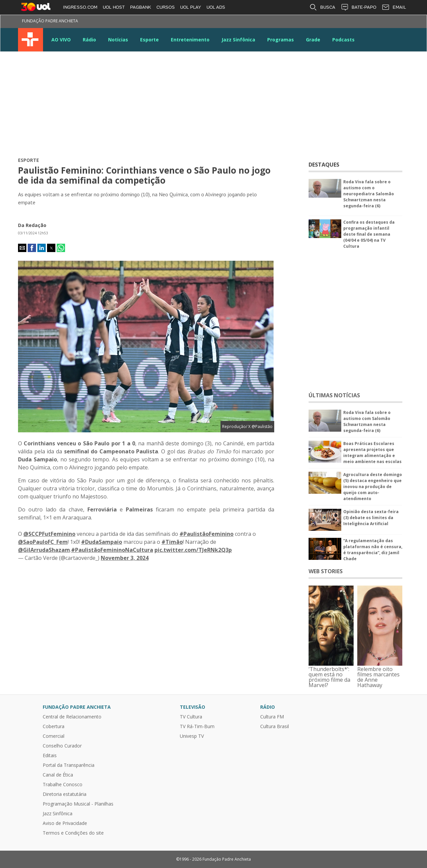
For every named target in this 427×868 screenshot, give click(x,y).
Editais (50, 755)
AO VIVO (61, 40)
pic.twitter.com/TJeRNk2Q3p (193, 550)
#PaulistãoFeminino (206, 534)
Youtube (355, 22)
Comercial (54, 736)
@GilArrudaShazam (44, 550)
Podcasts (343, 40)
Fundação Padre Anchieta (50, 21)
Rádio (89, 40)
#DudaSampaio (102, 542)
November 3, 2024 (125, 558)
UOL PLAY (191, 7)
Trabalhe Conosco (63, 785)
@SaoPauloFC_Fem (43, 542)
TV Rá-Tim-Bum (197, 726)
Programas (281, 40)
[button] (22, 248)
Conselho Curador (62, 746)
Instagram (343, 22)
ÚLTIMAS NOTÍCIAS (334, 395)
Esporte (149, 40)
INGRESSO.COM (80, 7)
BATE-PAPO (358, 7)
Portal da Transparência (69, 765)
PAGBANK (141, 7)
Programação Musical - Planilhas (78, 804)
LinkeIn (367, 22)
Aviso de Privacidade (65, 823)
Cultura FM (272, 717)
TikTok (391, 22)
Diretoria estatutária (65, 794)
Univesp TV (192, 736)
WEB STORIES (326, 571)
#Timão (172, 542)
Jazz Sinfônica (238, 40)
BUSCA (322, 7)
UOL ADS (216, 7)
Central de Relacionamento (72, 717)
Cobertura (54, 726)
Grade (313, 40)
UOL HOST (114, 7)
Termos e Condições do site (73, 833)
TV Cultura (31, 40)
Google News (379, 22)
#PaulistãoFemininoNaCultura (112, 550)
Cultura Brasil (275, 726)
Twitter (331, 22)
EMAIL (394, 7)
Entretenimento (190, 40)
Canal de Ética (58, 775)
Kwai (403, 22)
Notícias (118, 40)
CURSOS (166, 7)
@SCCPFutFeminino (49, 534)
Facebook (319, 22)
